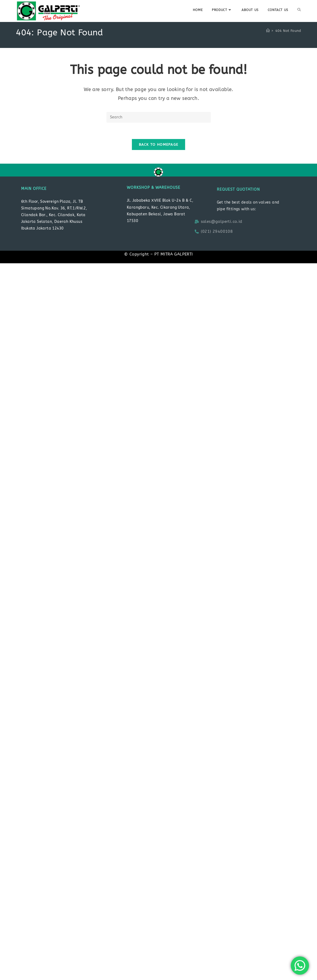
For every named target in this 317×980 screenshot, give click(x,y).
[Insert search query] (159, 117)
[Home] (268, 31)
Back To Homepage (159, 144)
